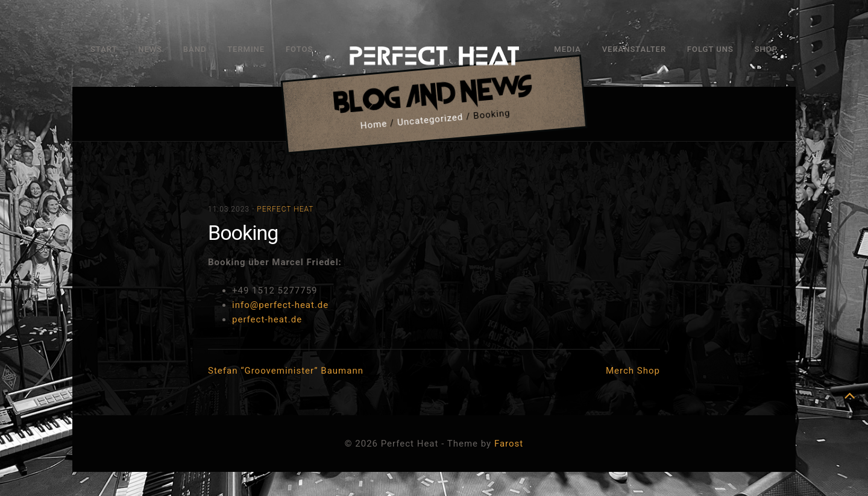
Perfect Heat (285, 209)
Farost (509, 444)
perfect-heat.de (267, 319)
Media (568, 49)
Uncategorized (430, 120)
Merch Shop (633, 371)
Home (374, 125)
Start (104, 49)
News (150, 49)
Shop (766, 49)
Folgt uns (710, 49)
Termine (246, 49)
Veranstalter (634, 49)
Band (195, 49)
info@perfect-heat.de (280, 305)
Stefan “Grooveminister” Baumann (286, 371)
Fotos (299, 49)
